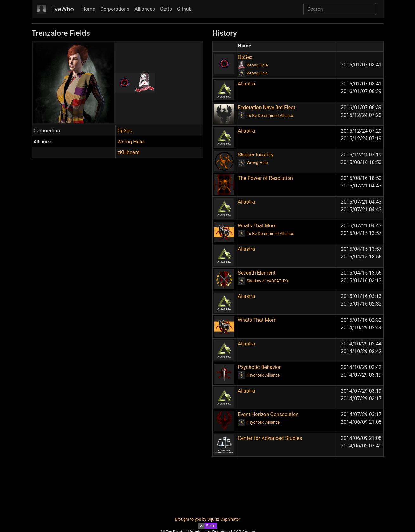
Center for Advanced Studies (270, 438)
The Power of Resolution (265, 178)
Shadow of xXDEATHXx (268, 281)
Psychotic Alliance (263, 375)
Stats (166, 9)
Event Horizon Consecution (268, 414)
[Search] (340, 9)
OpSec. (125, 131)
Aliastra (246, 84)
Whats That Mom (257, 226)
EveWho (63, 9)
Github (184, 9)
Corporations (115, 9)
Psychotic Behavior (259, 367)
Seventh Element (257, 273)
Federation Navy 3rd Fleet (266, 108)
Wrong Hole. (131, 142)
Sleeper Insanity (256, 155)
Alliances (145, 9)
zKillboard (129, 152)
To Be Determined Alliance (270, 115)
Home (88, 9)
